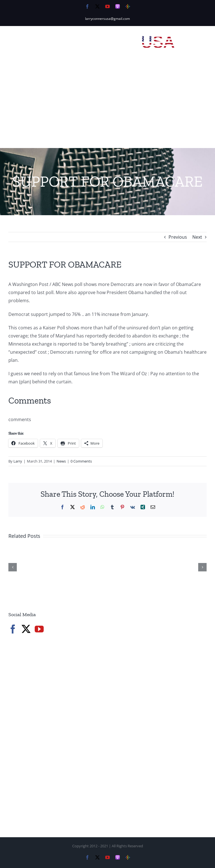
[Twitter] (26, 629)
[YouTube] (39, 629)
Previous (178, 237)
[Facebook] (13, 629)
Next (197, 237)
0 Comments (81, 461)
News (61, 461)
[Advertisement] (107, 106)
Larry (18, 461)
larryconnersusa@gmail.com (107, 19)
